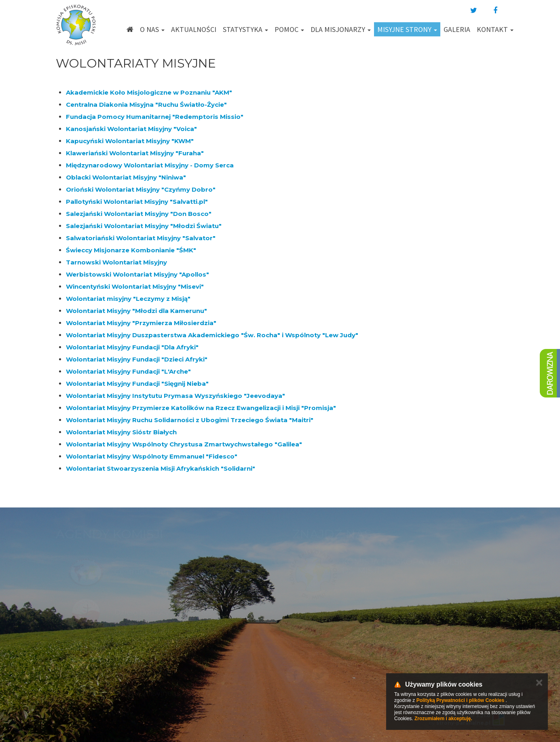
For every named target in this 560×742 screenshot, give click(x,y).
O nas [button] (152, 29)
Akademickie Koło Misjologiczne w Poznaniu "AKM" (149, 92)
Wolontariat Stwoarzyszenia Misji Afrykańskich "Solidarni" (161, 468)
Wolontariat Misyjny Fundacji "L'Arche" (128, 371)
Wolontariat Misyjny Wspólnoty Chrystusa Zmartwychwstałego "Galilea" (184, 444)
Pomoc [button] (289, 29)
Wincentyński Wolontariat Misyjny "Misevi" (135, 286)
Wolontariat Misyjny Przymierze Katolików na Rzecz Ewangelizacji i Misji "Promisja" (201, 408)
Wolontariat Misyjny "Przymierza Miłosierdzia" (141, 323)
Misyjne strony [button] (407, 29)
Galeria (457, 29)
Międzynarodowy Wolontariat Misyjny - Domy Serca (150, 165)
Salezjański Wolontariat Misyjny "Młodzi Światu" (144, 226)
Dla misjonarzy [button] (341, 29)
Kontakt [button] (495, 29)
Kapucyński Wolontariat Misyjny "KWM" (130, 141)
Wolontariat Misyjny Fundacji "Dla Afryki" (132, 347)
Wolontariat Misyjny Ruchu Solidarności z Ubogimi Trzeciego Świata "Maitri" (190, 420)
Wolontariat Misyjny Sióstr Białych (121, 432)
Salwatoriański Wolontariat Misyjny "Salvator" (141, 238)
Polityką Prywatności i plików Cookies (460, 700)
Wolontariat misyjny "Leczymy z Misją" (128, 299)
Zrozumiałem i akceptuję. (443, 719)
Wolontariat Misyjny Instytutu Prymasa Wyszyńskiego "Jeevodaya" (175, 396)
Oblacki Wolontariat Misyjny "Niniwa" (126, 177)
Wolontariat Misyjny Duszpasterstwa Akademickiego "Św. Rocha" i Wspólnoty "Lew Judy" (212, 335)
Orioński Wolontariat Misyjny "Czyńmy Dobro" (141, 189)
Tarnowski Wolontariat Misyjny (116, 262)
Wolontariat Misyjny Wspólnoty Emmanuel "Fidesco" (152, 456)
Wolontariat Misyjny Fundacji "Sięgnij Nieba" (137, 384)
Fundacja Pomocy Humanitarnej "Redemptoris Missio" (155, 117)
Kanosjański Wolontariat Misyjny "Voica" (131, 129)
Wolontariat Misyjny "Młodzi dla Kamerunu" (136, 311)
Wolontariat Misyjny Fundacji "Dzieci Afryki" (137, 359)
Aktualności (194, 29)
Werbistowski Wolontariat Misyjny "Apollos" (137, 274)
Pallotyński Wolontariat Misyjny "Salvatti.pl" (137, 202)
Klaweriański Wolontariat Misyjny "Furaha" (135, 153)
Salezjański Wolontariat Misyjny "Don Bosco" (139, 214)
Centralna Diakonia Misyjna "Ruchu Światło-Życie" (146, 105)
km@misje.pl (306, 650)
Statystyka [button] (245, 29)
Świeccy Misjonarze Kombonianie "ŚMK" (131, 250)
